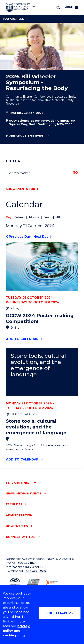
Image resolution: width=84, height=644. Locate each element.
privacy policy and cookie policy (16, 631)
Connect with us (21, 537)
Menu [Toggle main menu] (71, 7)
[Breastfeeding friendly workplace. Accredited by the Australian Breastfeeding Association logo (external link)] (51, 583)
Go (75, 173)
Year (48, 217)
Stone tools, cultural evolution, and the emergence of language (38, 365)
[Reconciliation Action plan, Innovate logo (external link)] (15, 583)
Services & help (19, 483)
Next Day (42, 237)
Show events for (20, 189)
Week (20, 217)
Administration (19, 515)
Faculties (14, 504)
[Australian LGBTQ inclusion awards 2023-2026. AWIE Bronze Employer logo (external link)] (33, 583)
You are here (15, 19)
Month (34, 217)
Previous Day (19, 237)
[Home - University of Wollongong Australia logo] (21, 8)
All (58, 217)
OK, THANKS (60, 613)
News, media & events (24, 493)
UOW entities (17, 526)
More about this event (25, 136)
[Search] (58, 7)
